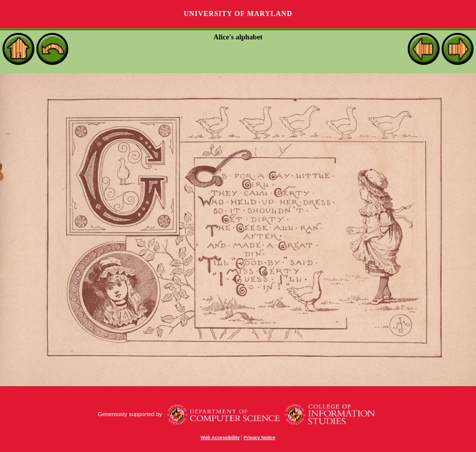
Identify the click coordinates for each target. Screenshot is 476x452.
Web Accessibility (220, 438)
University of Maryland (238, 14)
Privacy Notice (260, 438)
